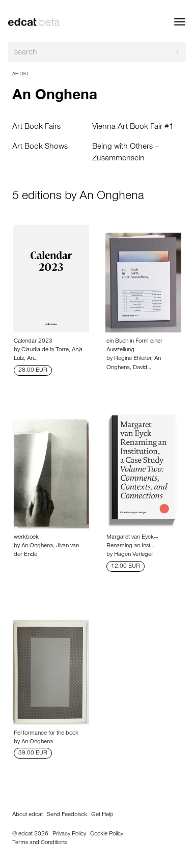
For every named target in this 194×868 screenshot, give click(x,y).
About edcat (27, 815)
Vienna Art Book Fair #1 (133, 127)
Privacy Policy (69, 834)
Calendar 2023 (33, 342)
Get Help (102, 815)
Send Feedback (67, 815)
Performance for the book (46, 734)
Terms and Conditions (39, 843)
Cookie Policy (107, 834)
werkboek (26, 538)
